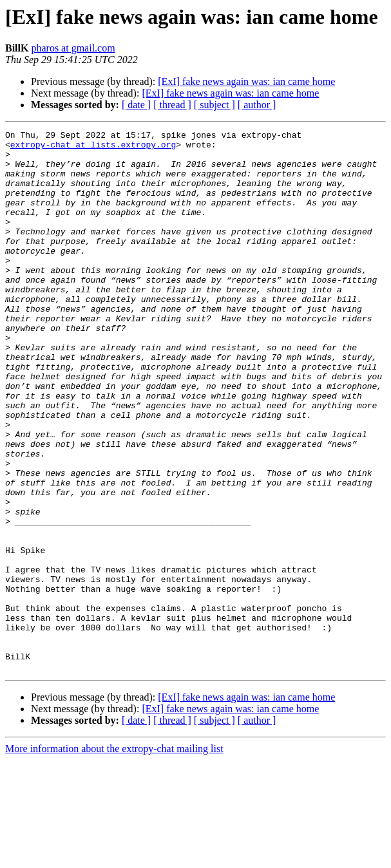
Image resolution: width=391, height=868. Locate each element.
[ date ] (136, 105)
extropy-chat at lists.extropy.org (93, 148)
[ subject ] (215, 105)
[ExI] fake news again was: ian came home (246, 81)
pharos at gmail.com (73, 48)
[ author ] (257, 105)
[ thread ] (172, 105)
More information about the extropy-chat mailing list (114, 857)
